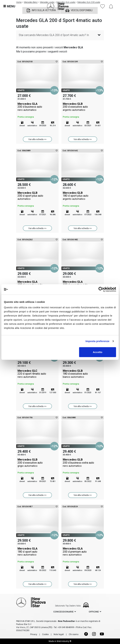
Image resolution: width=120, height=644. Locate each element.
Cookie (45, 634)
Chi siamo (74, 634)
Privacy (34, 634)
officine (94, 612)
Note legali (59, 634)
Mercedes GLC (37, 374)
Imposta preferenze (97, 341)
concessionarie (63, 612)
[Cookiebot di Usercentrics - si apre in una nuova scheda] (101, 289)
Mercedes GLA (37, 107)
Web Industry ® (64, 641)
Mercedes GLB (83, 107)
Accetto (98, 352)
